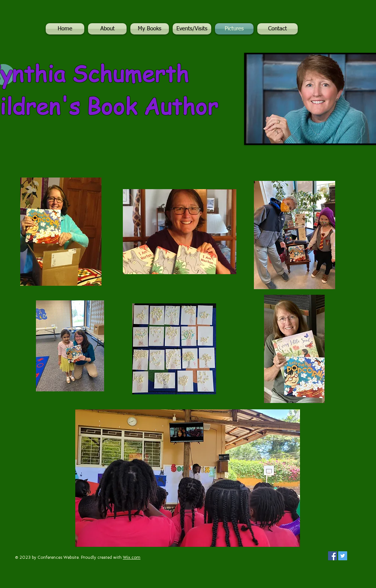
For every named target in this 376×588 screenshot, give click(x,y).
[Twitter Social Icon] (343, 556)
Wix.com (132, 557)
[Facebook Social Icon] (333, 556)
